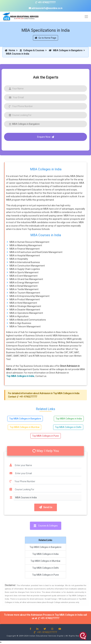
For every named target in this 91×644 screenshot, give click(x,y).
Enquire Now (46, 137)
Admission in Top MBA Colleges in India (59, 393)
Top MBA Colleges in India (20, 376)
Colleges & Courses (32, 50)
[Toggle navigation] (86, 17)
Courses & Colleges (46, 526)
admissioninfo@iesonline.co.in (46, 8)
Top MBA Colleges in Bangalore (25, 419)
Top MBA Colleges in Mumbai (25, 427)
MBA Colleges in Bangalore (66, 50)
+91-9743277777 (45, 2)
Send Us (46, 507)
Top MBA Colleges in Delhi (68, 427)
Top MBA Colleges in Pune (45, 436)
